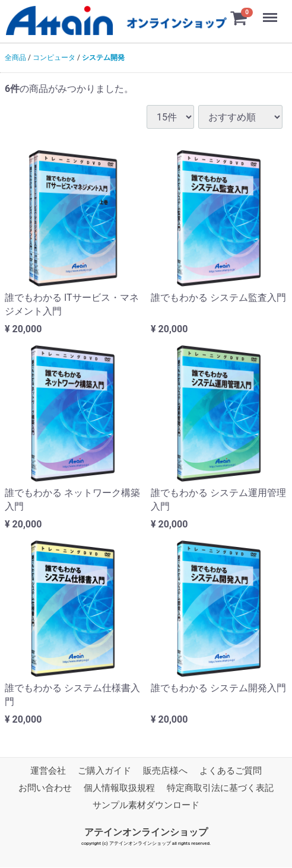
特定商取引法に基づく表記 (220, 788)
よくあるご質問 (231, 771)
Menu (271, 12)
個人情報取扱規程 (119, 788)
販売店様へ (165, 771)
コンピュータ (54, 58)
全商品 (15, 58)
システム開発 (103, 58)
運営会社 (48, 771)
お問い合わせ (45, 788)
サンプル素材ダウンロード (146, 805)
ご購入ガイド (104, 771)
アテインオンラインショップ (146, 832)
